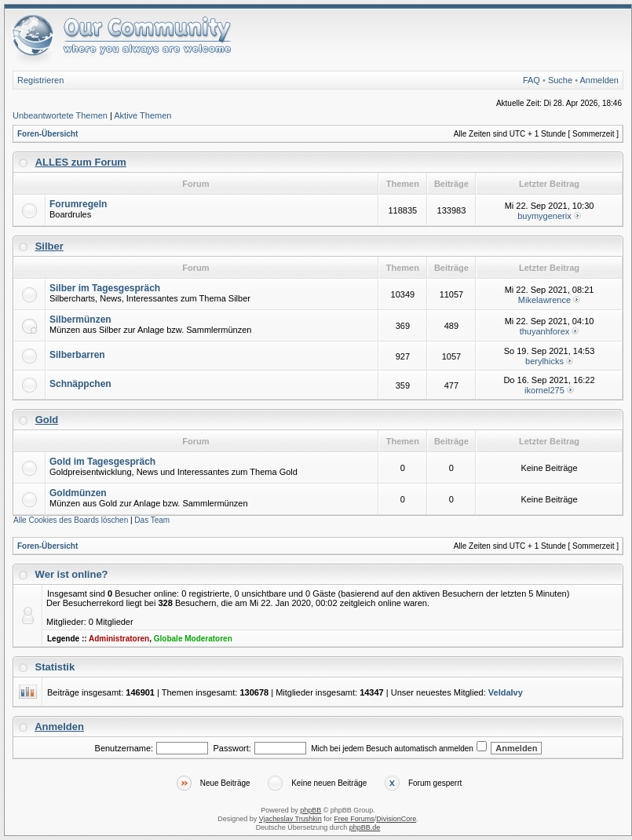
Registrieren (40, 80)
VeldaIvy (506, 692)
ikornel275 (544, 390)
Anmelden (599, 80)
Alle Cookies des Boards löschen (71, 520)
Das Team (152, 520)
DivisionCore (396, 819)
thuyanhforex (545, 331)
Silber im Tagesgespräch (105, 288)
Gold (47, 420)
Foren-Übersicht (47, 134)
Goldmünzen (78, 493)
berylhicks (544, 361)
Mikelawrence (544, 300)
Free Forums (354, 819)
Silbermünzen (80, 320)
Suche (560, 80)
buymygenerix (544, 216)
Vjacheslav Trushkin (290, 819)
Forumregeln (78, 204)
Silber (49, 246)
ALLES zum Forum (81, 162)
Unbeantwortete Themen (60, 115)
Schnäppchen (80, 384)
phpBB (311, 810)
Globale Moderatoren (193, 639)
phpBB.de (365, 827)
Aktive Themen (142, 115)
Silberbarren (77, 355)
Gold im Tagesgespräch (102, 462)
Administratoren (119, 639)
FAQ (532, 80)
